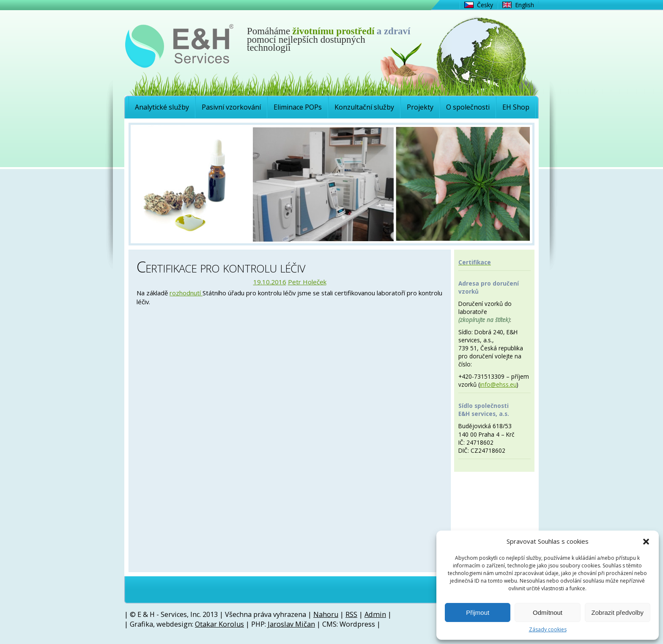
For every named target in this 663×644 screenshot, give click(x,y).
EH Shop (516, 107)
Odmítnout (548, 612)
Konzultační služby (364, 107)
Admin (375, 614)
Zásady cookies (548, 630)
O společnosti (468, 107)
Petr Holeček (307, 282)
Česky (485, 5)
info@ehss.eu (498, 384)
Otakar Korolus (219, 624)
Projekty (420, 107)
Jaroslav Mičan (291, 624)
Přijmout (478, 612)
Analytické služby (162, 107)
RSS (351, 614)
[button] (646, 542)
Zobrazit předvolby (618, 612)
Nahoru (326, 614)
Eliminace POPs (298, 107)
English (525, 5)
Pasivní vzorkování (231, 107)
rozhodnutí (186, 293)
